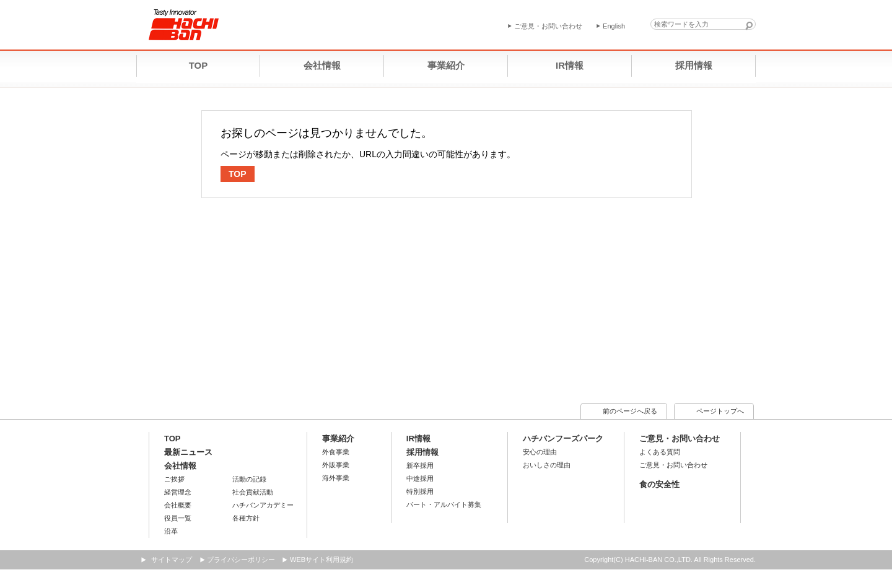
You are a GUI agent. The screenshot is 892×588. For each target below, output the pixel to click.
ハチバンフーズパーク (563, 439)
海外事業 (336, 478)
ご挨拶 (174, 479)
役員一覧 (178, 518)
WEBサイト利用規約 (321, 560)
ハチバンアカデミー (263, 505)
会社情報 (180, 466)
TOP (238, 174)
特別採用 (420, 491)
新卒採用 (420, 465)
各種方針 (246, 518)
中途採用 (420, 478)
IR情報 (418, 439)
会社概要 (178, 505)
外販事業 (336, 465)
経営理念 (178, 492)
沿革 (171, 531)
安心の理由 (540, 452)
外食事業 (336, 452)
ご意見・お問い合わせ (680, 439)
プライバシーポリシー (241, 560)
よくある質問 (660, 452)
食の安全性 (659, 484)
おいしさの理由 (547, 465)
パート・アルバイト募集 (444, 504)
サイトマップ (172, 560)
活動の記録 (249, 479)
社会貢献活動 (253, 492)
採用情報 (422, 452)
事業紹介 (338, 439)
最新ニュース (188, 452)
